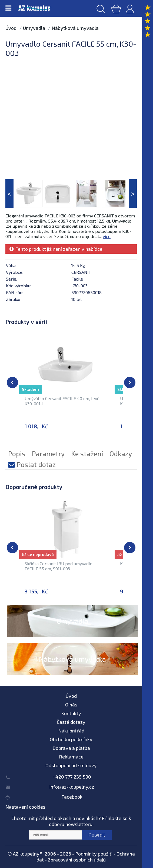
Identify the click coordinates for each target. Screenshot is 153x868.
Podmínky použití (94, 854)
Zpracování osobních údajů (77, 860)
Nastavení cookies (25, 807)
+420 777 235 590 (72, 777)
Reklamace (71, 757)
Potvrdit (97, 835)
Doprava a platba (71, 748)
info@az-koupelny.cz (72, 787)
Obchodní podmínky (71, 739)
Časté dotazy (71, 722)
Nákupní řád (71, 731)
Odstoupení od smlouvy (71, 765)
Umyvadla (34, 28)
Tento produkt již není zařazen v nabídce (56, 249)
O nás (71, 705)
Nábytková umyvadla (75, 28)
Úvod (11, 28)
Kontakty (71, 713)
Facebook (72, 797)
